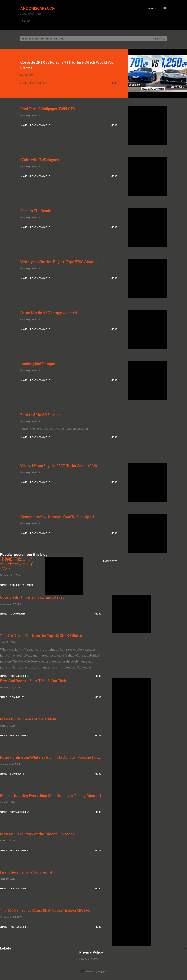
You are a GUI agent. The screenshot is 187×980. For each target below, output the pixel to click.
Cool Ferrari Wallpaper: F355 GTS (48, 109)
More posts (110, 561)
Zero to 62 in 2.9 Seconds (41, 415)
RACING (26, 21)
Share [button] (24, 83)
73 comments (18, 614)
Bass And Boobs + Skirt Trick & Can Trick (33, 681)
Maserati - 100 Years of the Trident (28, 719)
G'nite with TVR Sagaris (40, 160)
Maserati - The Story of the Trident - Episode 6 (38, 834)
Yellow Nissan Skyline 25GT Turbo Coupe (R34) (59, 466)
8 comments (17, 697)
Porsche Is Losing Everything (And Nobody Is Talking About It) (51, 796)
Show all (159, 39)
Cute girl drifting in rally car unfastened (32, 597)
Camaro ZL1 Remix (36, 211)
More (114, 83)
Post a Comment (40, 83)
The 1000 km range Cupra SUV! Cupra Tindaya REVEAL (45, 910)
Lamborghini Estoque (38, 364)
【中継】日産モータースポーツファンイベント (17, 564)
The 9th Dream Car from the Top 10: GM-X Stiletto (41, 636)
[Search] (152, 8)
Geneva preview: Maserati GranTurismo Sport (57, 517)
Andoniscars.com (38, 8)
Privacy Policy (89, 959)
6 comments (17, 585)
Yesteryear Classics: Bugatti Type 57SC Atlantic (59, 262)
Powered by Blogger (94, 972)
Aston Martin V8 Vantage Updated (49, 313)
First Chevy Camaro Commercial (26, 872)
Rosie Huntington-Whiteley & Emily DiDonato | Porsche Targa (50, 757)
